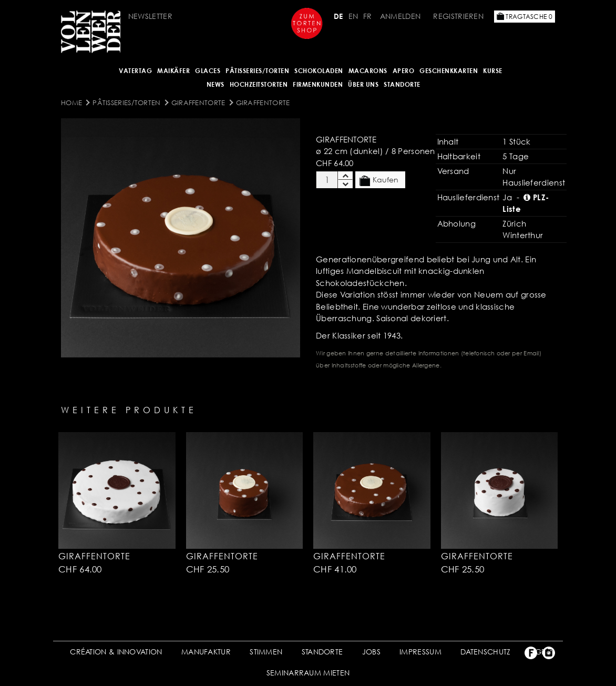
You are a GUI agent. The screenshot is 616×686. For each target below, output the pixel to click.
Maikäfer (173, 71)
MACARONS (368, 71)
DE (338, 16)
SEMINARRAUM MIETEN (308, 673)
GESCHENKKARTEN (449, 71)
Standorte (402, 84)
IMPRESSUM (420, 652)
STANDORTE (322, 652)
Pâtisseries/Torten (257, 71)
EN (353, 16)
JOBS (371, 652)
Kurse (493, 71)
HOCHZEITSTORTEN (259, 84)
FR (368, 16)
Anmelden (400, 16)
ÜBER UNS (363, 84)
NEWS (215, 84)
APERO (404, 71)
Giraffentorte (198, 103)
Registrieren (458, 16)
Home (71, 103)
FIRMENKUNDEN (318, 84)
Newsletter (150, 16)
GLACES (208, 71)
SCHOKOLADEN (319, 71)
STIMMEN (266, 652)
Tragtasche (525, 17)
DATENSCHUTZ (485, 652)
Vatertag (135, 71)
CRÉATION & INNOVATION (116, 652)
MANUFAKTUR (206, 652)
